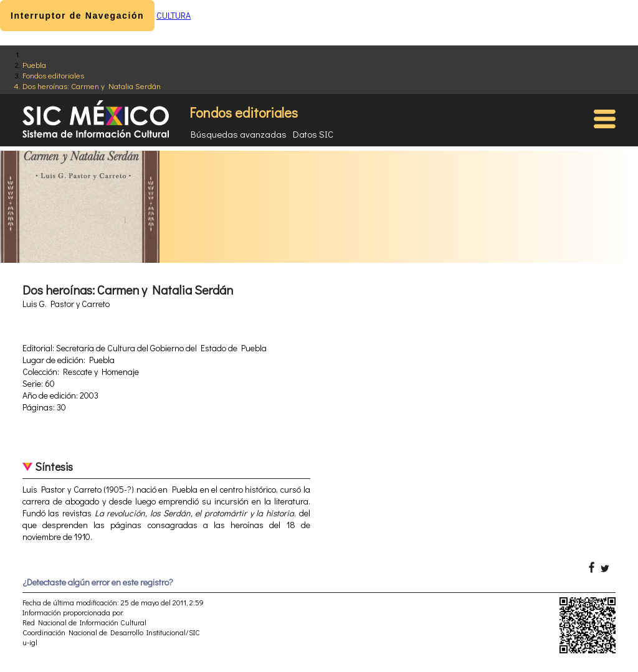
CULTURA (174, 15)
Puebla (34, 64)
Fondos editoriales (53, 75)
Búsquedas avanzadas (239, 134)
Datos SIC (313, 134)
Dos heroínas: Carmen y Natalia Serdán (92, 86)
